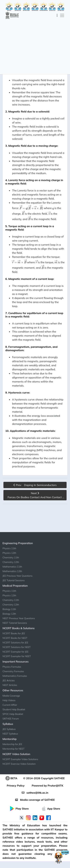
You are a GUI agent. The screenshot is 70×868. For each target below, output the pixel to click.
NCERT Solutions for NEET (17, 647)
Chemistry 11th (11, 557)
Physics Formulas (12, 667)
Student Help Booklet (14, 709)
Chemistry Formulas (13, 671)
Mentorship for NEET (14, 749)
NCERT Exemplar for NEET (17, 656)
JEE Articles (9, 680)
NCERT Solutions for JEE (15, 643)
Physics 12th (9, 553)
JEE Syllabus (9, 729)
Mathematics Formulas (15, 676)
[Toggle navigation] (57, 15)
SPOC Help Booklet (13, 714)
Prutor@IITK (55, 786)
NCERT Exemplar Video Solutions (20, 759)
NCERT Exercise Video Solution (19, 764)
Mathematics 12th (12, 571)
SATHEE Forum (11, 719)
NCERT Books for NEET (15, 638)
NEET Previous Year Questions (19, 618)
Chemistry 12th (11, 562)
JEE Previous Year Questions (17, 576)
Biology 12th (9, 614)
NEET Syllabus (10, 734)
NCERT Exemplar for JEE (15, 652)
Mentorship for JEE (12, 744)
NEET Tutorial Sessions (15, 623)
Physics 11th (9, 548)
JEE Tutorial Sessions (14, 580)
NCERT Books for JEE (14, 633)
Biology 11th (9, 609)
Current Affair (10, 705)
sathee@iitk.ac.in (35, 793)
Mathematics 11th (12, 567)
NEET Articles (10, 685)
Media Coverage (11, 696)
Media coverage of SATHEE (35, 800)
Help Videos (9, 700)
